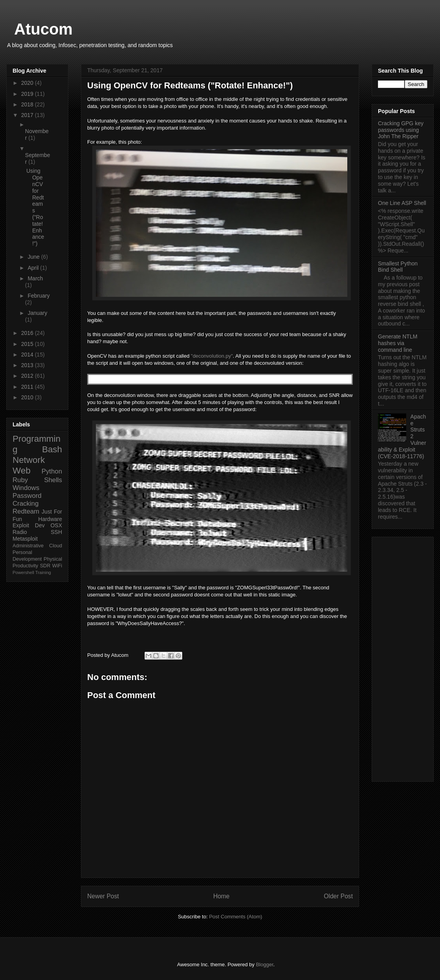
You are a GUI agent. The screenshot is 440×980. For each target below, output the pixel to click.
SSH (56, 532)
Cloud (56, 546)
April (34, 268)
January (37, 313)
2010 (28, 397)
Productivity (25, 566)
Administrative (28, 546)
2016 (28, 333)
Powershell (23, 572)
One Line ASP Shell (402, 203)
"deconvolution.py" (212, 356)
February (38, 296)
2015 (28, 344)
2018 (28, 104)
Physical (53, 559)
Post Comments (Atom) (236, 917)
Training (43, 572)
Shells (53, 480)
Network (29, 460)
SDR (45, 566)
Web (22, 471)
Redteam (26, 511)
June (34, 257)
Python (52, 471)
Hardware (50, 519)
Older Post (338, 896)
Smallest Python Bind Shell (398, 267)
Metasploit (25, 539)
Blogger (264, 964)
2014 (28, 355)
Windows (26, 488)
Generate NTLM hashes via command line (398, 343)
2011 (28, 387)
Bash (52, 449)
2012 (28, 376)
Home (222, 896)
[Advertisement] (403, 658)
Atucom (43, 29)
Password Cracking (27, 500)
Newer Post (103, 896)
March (35, 278)
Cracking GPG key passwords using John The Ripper (401, 130)
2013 (28, 365)
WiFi (57, 566)
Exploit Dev (29, 525)
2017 (28, 115)
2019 (28, 94)
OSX (56, 525)
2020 (28, 83)
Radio (20, 532)
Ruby (20, 480)
